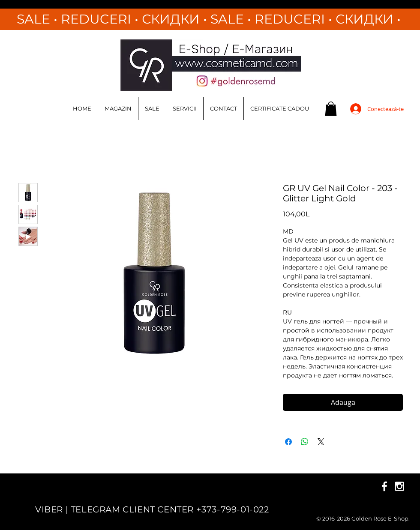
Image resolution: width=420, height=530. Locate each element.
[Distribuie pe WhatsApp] (305, 442)
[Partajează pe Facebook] (288, 442)
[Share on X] (321, 442)
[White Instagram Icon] (399, 486)
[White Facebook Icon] (384, 486)
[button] (331, 109)
